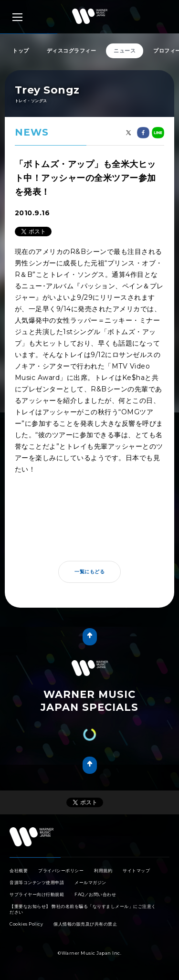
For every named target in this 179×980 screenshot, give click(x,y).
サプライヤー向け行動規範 (37, 894)
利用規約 (103, 870)
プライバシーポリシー (61, 870)
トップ (21, 51)
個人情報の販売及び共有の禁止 (85, 924)
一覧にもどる (89, 572)
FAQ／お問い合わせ (95, 894)
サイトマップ (136, 870)
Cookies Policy (26, 924)
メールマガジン (90, 882)
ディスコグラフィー (72, 51)
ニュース (125, 51)
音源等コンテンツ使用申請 (37, 882)
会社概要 (19, 870)
